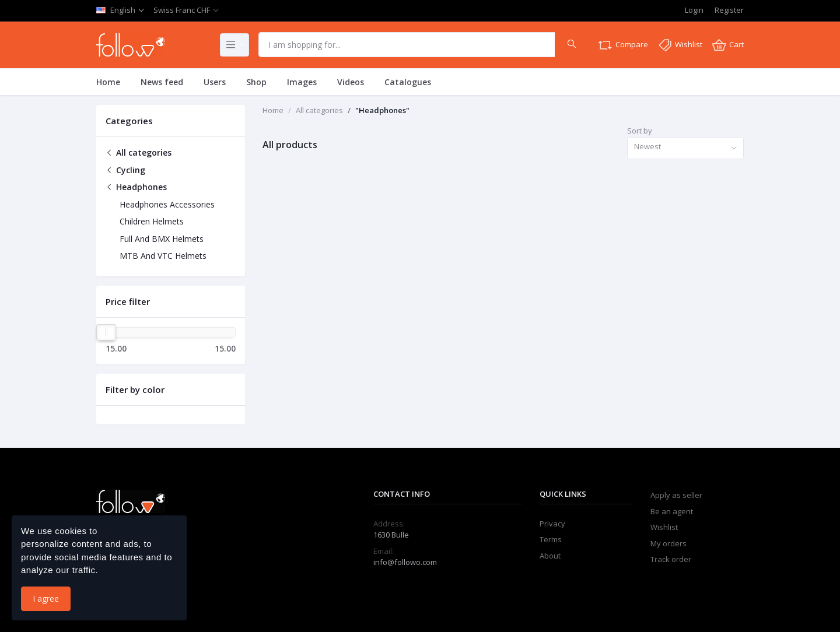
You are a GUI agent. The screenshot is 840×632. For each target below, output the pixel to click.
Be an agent (672, 511)
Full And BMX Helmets (162, 239)
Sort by (640, 131)
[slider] (106, 332)
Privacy (552, 524)
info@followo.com (405, 562)
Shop (256, 82)
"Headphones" (382, 110)
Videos (351, 82)
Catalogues (408, 82)
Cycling (125, 170)
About (550, 556)
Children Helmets (152, 221)
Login (694, 10)
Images (302, 82)
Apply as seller (676, 495)
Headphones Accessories (167, 204)
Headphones (136, 187)
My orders (668, 543)
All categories (139, 152)
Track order (671, 559)
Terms (551, 539)
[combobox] (685, 148)
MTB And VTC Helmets (163, 256)
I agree (46, 598)
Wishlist (664, 527)
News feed (162, 82)
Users (215, 82)
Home (108, 82)
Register (729, 10)
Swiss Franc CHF (182, 10)
